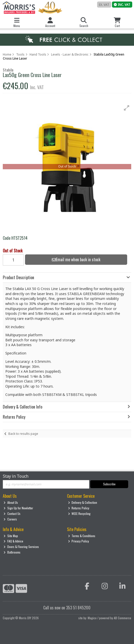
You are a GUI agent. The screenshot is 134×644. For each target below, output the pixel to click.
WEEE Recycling (79, 514)
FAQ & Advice (13, 541)
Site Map (11, 536)
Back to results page (23, 434)
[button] (127, 108)
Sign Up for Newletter (18, 508)
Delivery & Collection (83, 502)
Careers (10, 519)
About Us (11, 502)
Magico (92, 618)
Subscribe (109, 484)
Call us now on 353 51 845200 (67, 608)
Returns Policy (79, 508)
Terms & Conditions (82, 536)
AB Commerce (122, 618)
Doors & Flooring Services (21, 547)
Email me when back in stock (76, 259)
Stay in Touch (16, 476)
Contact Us (12, 514)
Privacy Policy (79, 541)
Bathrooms (12, 552)
